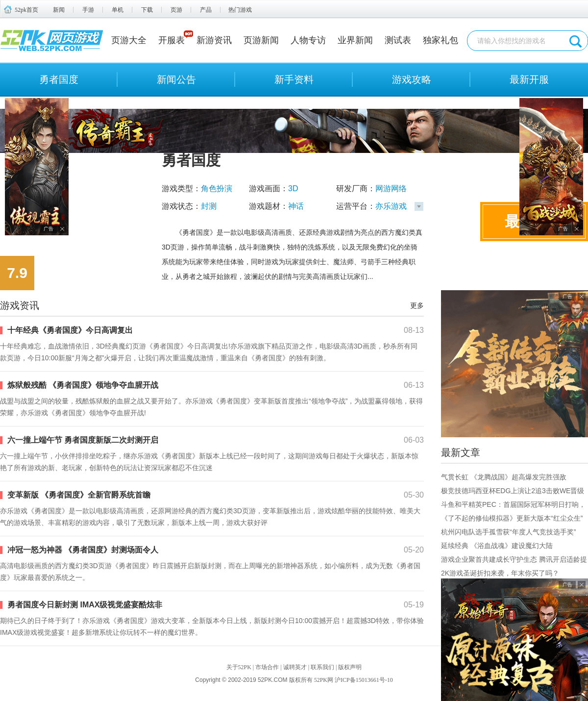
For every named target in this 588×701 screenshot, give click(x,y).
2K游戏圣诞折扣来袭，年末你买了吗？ (500, 573)
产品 (206, 10)
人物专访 (308, 40)
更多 (417, 305)
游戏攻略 (412, 79)
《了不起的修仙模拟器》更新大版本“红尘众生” (512, 518)
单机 (118, 10)
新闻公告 (176, 79)
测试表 (398, 40)
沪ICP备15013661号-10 (364, 680)
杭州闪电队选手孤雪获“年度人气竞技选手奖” (508, 532)
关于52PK (239, 667)
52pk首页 (26, 10)
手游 (88, 10)
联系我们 (322, 667)
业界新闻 (355, 40)
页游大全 (129, 40)
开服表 (171, 40)
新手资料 (294, 79)
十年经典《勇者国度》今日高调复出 (70, 330)
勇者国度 (59, 79)
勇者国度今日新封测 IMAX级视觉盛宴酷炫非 (85, 605)
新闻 (59, 10)
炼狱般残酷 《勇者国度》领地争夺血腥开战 (83, 385)
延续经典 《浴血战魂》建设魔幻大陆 (497, 546)
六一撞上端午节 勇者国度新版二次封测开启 (83, 440)
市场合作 (267, 667)
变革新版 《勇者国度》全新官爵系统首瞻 (79, 495)
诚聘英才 (295, 667)
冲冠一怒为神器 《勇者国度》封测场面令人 (83, 550)
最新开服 (529, 79)
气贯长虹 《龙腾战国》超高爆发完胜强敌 (504, 477)
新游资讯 (214, 40)
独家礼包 (441, 40)
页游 (176, 10)
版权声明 (350, 667)
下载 (147, 10)
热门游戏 (240, 10)
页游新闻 (261, 40)
